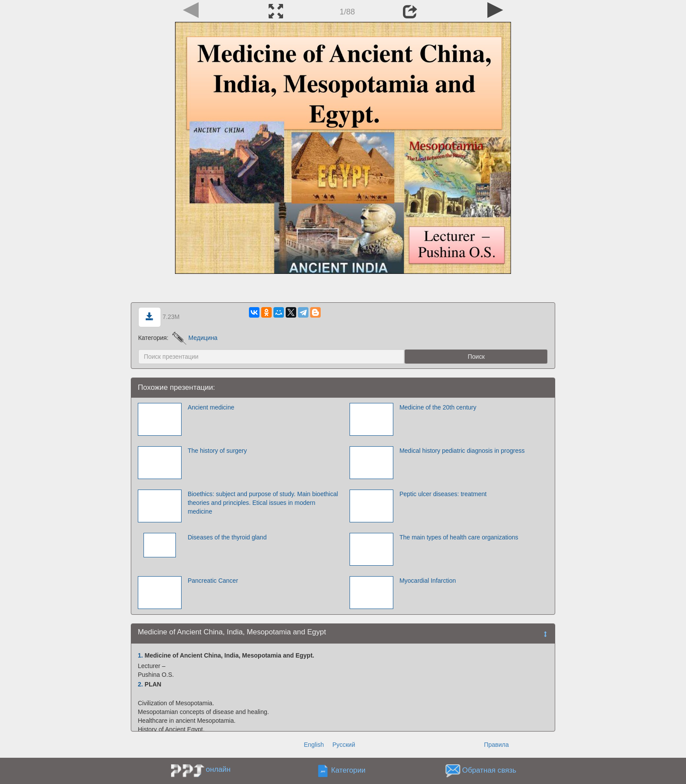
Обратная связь (489, 771)
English (314, 745)
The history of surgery (217, 451)
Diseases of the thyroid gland (227, 537)
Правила (496, 745)
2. (140, 684)
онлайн (218, 769)
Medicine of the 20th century (438, 407)
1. (140, 655)
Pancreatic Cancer (213, 581)
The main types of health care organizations (459, 537)
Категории (348, 771)
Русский (344, 745)
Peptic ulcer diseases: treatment (443, 494)
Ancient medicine (211, 407)
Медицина (195, 338)
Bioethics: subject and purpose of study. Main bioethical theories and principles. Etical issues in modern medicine (263, 503)
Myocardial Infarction (428, 581)
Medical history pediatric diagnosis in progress (462, 451)
